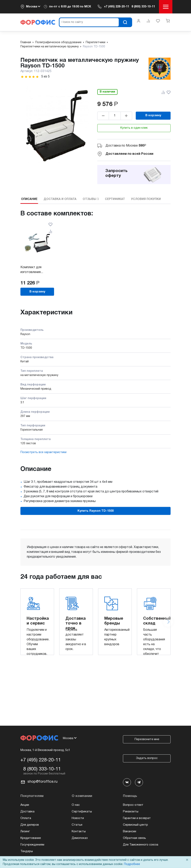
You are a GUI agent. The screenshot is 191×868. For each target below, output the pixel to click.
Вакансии (130, 831)
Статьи (77, 825)
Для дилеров (30, 825)
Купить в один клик (134, 128)
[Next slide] (168, 622)
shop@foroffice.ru (42, 782)
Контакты (79, 831)
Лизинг (25, 831)
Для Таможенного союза (141, 845)
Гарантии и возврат (137, 818)
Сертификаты (82, 812)
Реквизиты (131, 812)
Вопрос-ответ (133, 805)
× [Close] (187, 860)
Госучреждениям (32, 845)
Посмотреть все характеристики (43, 452)
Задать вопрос (147, 758)
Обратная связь (134, 838)
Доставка (27, 812)
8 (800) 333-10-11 (143, 7)
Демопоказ (80, 838)
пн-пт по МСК (70, 7)
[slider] (30, 77)
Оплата (26, 818)
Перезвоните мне (147, 739)
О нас (76, 805)
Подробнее (132, 864)
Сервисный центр (135, 825)
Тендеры (27, 851)
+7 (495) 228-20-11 (117, 7)
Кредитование (31, 838)
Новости (78, 818)
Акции (25, 805)
